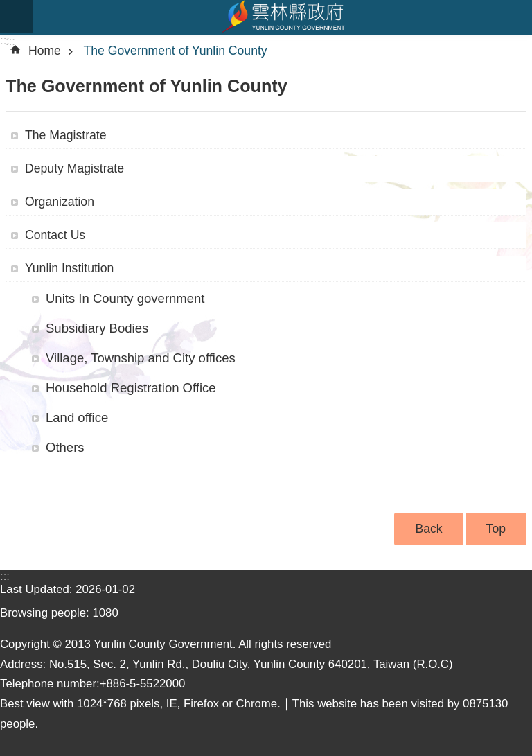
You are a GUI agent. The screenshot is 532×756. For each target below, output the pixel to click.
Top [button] (496, 529)
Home (45, 51)
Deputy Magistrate (74, 168)
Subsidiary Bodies (97, 328)
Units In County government (125, 298)
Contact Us (55, 235)
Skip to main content (7, 7)
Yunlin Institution (69, 268)
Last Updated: (38, 589)
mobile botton (17, 17)
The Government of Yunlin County (176, 51)
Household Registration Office (131, 388)
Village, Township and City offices (141, 358)
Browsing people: (46, 613)
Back (428, 529)
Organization (60, 202)
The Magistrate (66, 135)
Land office (77, 417)
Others (65, 447)
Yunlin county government (283, 17)
